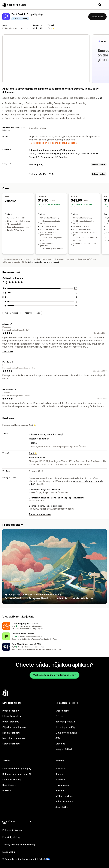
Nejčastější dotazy (39, 439)
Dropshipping (36, 164)
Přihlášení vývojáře (12, 830)
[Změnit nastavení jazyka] (20, 822)
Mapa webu (9, 852)
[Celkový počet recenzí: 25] (76, 306)
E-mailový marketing (66, 733)
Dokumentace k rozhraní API (17, 774)
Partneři (60, 791)
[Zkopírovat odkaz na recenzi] (11, 324)
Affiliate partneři (64, 796)
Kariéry (59, 774)
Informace (61, 769)
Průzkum (7, 791)
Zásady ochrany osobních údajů (46, 434)
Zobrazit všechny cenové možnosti (44, 262)
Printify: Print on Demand (23, 634)
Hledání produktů (12, 716)
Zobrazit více (8, 351)
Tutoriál (33, 443)
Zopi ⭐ (51, 28)
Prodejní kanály (11, 711)
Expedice (60, 744)
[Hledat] (100, 5)
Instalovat (97, 17)
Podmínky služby (11, 837)
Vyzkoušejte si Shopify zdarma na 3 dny (54, 675)
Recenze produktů (65, 722)
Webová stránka (38, 458)
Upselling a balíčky (65, 727)
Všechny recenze (32, 313)
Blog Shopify (9, 785)
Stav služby (62, 807)
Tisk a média (62, 785)
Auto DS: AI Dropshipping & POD (26, 644)
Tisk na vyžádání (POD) (41, 174)
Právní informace (64, 801)
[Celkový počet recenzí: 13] (76, 293)
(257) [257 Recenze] (40, 28)
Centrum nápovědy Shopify (17, 769)
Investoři (60, 779)
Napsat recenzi (12, 313)
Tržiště (59, 716)
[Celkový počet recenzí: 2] (77, 297)
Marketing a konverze (14, 738)
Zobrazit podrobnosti (40, 514)
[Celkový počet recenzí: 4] (77, 301)
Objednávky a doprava (14, 727)
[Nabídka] (105, 5)
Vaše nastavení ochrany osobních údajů (24, 859)
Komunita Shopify (12, 779)
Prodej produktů (11, 722)
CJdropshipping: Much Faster (25, 623)
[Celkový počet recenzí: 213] (76, 288)
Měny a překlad (64, 749)
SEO (58, 738)
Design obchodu (11, 733)
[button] (54, 626)
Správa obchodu (11, 744)
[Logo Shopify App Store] (14, 5)
